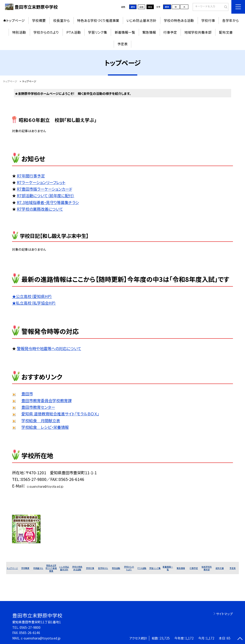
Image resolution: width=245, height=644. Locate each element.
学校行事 (208, 20)
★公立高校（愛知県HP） (32, 296)
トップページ (15, 20)
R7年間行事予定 (31, 176)
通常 (133, 7)
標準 (167, 7)
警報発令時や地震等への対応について (49, 348)
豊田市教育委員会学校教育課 (47, 400)
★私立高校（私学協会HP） (34, 303)
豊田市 (27, 394)
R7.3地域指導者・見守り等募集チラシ (48, 202)
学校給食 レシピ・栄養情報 (45, 427)
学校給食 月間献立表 (41, 420)
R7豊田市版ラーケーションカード (44, 189)
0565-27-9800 (30, 627)
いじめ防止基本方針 (141, 20)
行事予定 (170, 32)
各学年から (231, 20)
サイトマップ (224, 614)
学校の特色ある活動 (179, 20)
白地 (141, 7)
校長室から (62, 20)
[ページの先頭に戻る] (240, 639)
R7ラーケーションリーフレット (41, 182)
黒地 (150, 7)
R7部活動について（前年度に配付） (46, 196)
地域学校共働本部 (198, 32)
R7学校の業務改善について (40, 209)
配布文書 (226, 32)
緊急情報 (149, 32)
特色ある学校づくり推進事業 (98, 20)
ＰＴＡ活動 (73, 32)
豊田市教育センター (38, 407)
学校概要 (39, 20)
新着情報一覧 (125, 32)
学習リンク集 (98, 32)
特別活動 (19, 32)
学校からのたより (46, 32)
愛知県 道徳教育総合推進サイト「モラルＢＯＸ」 (60, 414)
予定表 (122, 44)
